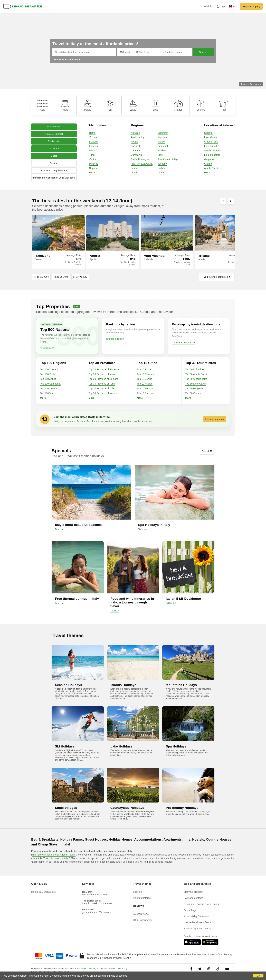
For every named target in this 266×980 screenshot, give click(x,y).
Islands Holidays (123, 685)
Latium (134, 168)
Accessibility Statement (197, 916)
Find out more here (38, 976)
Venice (93, 159)
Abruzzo (135, 133)
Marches (162, 137)
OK (258, 976)
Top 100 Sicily (48, 374)
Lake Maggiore (212, 155)
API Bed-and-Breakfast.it (197, 922)
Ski (110, 105)
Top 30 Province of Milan (102, 388)
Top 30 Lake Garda (196, 384)
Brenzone (43, 256)
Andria (95, 256)
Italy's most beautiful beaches (78, 525)
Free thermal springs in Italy (77, 599)
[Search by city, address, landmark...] (84, 52)
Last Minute (54, 149)
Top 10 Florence (146, 374)
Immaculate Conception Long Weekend (54, 178)
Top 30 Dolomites (195, 369)
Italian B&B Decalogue (183, 599)
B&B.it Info (172, 603)
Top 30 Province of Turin (102, 384)
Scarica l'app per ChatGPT (198, 929)
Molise (161, 142)
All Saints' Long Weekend (54, 170)
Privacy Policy (103, 969)
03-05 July (80, 277)
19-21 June (41, 277)
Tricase (204, 256)
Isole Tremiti (211, 146)
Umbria (161, 168)
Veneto (161, 173)
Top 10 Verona (145, 388)
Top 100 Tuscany (49, 369)
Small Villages (66, 808)
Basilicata (136, 146)
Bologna (94, 142)
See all (207, 451)
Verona (93, 137)
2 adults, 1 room (172, 52)
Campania (136, 155)
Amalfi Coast (211, 168)
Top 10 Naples (145, 384)
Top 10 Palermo (145, 393)
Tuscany (162, 164)
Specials (138, 892)
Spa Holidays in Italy (154, 525)
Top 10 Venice (145, 379)
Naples (93, 168)
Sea (42, 105)
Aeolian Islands (213, 150)
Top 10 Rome (144, 369)
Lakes (133, 105)
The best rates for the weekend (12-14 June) (82, 201)
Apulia (134, 142)
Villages (178, 105)
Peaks (88, 105)
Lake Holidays (121, 746)
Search (203, 52)
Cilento (208, 164)
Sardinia (162, 150)
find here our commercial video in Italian (54, 855)
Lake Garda (211, 137)
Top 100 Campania (50, 384)
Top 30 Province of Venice (103, 374)
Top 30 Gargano (194, 388)
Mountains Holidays (181, 685)
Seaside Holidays (69, 685)
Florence (94, 146)
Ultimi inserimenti (142, 920)
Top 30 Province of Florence (104, 369)
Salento (208, 133)
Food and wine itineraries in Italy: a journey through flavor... (132, 602)
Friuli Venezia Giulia (142, 164)
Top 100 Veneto (49, 393)
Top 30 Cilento (193, 393)
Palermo (94, 164)
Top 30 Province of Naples (103, 393)
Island (65, 105)
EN (233, 6)
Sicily (160, 155)
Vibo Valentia (154, 256)
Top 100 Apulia (48, 379)
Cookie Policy (121, 969)
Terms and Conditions (85, 969)
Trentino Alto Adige (168, 159)
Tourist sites (54, 141)
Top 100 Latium (48, 388)
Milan (92, 150)
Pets (223, 105)
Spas (156, 105)
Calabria (135, 150)
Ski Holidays (65, 746)
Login (221, 6)
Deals (54, 156)
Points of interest (54, 134)
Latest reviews (141, 914)
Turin (92, 155)
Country (201, 105)
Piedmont (163, 146)
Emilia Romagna (140, 159)
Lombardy (163, 133)
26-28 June (61, 277)
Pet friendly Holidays (182, 808)
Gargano (209, 159)
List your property (251, 6)
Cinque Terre (211, 142)
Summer (54, 163)
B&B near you (54, 127)
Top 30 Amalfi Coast (196, 374)
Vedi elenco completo (217, 277)
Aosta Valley (137, 137)
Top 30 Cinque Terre (196, 379)
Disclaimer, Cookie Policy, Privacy (202, 904)
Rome (92, 133)
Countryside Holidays (127, 808)
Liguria (134, 173)
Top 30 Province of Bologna (103, 379)
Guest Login (191, 910)
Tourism (59, 529)
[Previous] (223, 201)
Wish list (209, 6)
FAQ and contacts (194, 898)
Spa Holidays (176, 746)
